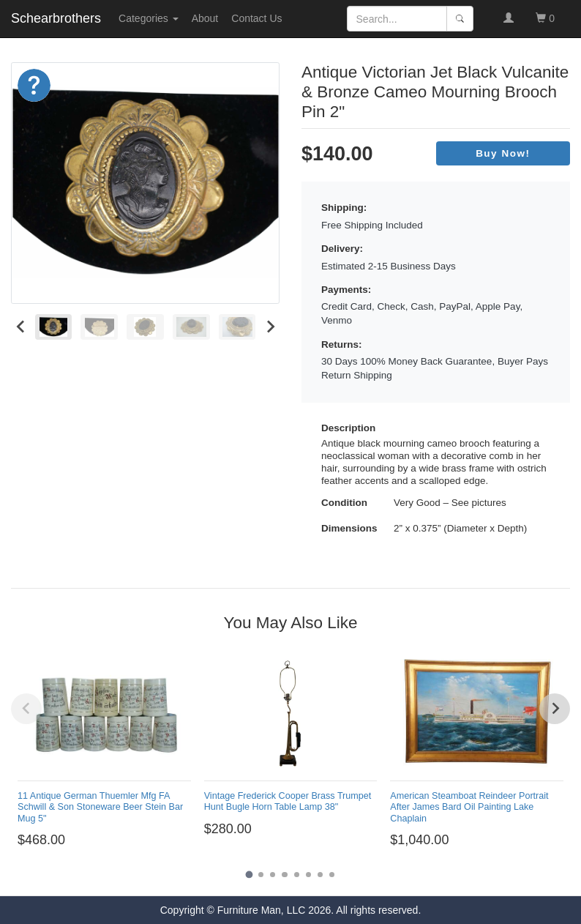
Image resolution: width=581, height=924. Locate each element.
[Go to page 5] (297, 875)
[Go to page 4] (284, 875)
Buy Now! (503, 153)
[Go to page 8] (332, 875)
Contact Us (256, 18)
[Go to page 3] (273, 875)
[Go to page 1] (249, 875)
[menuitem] (54, 327)
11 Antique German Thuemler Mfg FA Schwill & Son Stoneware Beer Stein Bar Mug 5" (100, 807)
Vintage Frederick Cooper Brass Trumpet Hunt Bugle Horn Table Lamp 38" (288, 801)
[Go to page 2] (261, 875)
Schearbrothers (56, 18)
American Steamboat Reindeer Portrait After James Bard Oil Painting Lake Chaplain (469, 807)
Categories (149, 18)
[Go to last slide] (21, 327)
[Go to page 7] (320, 875)
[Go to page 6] (308, 875)
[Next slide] (270, 327)
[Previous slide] (26, 709)
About (205, 18)
